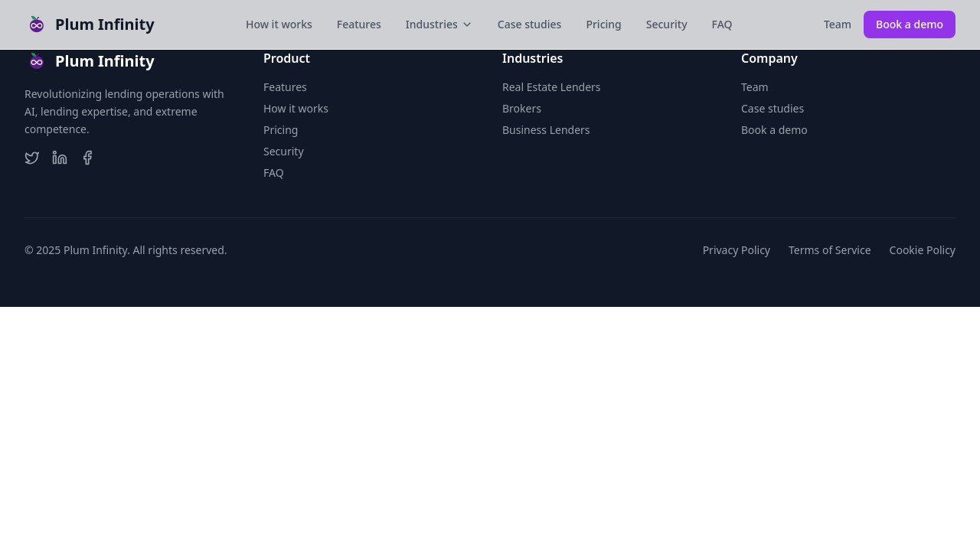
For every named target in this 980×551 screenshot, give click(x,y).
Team (838, 24)
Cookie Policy (923, 250)
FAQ (722, 24)
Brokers (522, 108)
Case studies (530, 24)
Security (667, 24)
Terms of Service (830, 250)
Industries (439, 24)
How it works (279, 24)
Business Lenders (546, 130)
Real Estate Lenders (552, 87)
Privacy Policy (737, 250)
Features (359, 24)
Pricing (603, 24)
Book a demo (910, 24)
